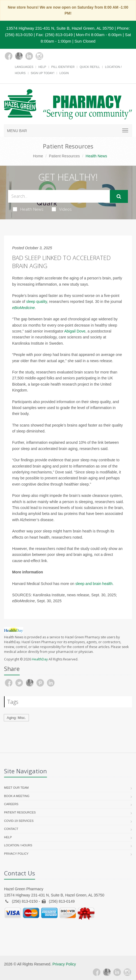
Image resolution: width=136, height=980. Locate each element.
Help (42, 67)
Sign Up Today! (43, 73)
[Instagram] (39, 56)
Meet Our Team (16, 788)
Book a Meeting (17, 796)
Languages (24, 67)
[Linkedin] (29, 56)
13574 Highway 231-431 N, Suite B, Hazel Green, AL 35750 (60, 28)
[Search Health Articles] (59, 196)
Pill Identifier (63, 67)
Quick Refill (90, 67)
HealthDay (40, 659)
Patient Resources (64, 156)
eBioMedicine (23, 308)
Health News (28, 209)
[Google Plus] (19, 56)
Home (38, 156)
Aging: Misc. (16, 718)
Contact (11, 829)
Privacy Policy (16, 854)
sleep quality (37, 302)
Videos (62, 209)
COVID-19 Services (19, 821)
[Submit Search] (119, 196)
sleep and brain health (94, 584)
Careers (11, 804)
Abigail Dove (75, 331)
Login (64, 73)
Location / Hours (18, 845)
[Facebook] (9, 56)
